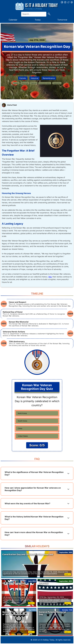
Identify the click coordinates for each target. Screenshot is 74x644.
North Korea (22, 413)
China (20, 428)
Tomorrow (62, 20)
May (50, 277)
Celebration (57, 83)
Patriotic (23, 78)
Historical (34, 78)
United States (23, 436)
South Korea (22, 421)
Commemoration (45, 83)
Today (38, 20)
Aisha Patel (12, 105)
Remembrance (49, 78)
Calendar (13, 20)
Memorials (25, 83)
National (34, 83)
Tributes (16, 83)
